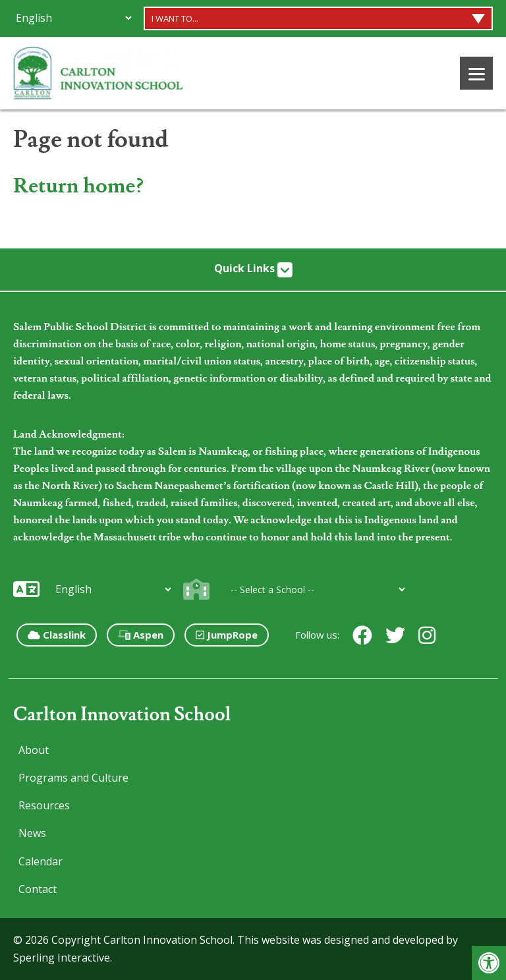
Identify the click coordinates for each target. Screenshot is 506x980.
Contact (38, 889)
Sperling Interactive (62, 958)
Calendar (41, 861)
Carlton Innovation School (122, 715)
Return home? (78, 186)
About (34, 750)
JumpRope (227, 635)
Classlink (57, 635)
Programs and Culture (73, 778)
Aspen (141, 635)
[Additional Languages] (73, 18)
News (32, 833)
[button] (489, 963)
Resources (44, 805)
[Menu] (476, 73)
